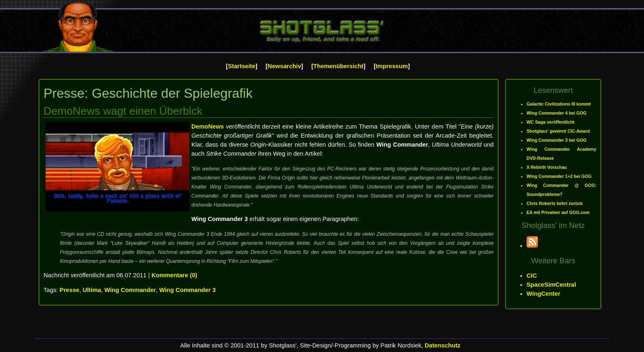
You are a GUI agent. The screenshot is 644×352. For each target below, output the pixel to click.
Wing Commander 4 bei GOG (557, 113)
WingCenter (543, 294)
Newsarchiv (284, 66)
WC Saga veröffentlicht (551, 122)
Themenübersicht (338, 66)
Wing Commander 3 (188, 290)
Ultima (92, 290)
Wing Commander (130, 290)
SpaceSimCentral (551, 285)
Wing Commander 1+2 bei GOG (559, 176)
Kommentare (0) (175, 275)
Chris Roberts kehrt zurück (555, 203)
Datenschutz (443, 345)
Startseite (242, 66)
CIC (532, 276)
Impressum (392, 66)
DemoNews (208, 127)
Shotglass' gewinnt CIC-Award (558, 131)
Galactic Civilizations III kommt (559, 104)
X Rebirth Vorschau (547, 167)
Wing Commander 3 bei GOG (557, 140)
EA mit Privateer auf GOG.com (558, 212)
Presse (69, 290)
